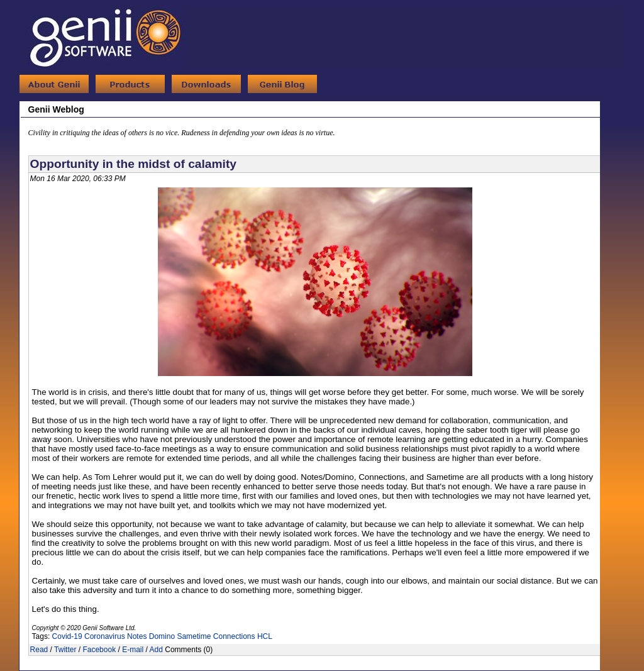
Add (156, 650)
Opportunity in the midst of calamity (133, 164)
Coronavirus (105, 636)
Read (39, 650)
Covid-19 (67, 636)
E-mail (133, 650)
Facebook (99, 650)
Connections (234, 636)
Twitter (65, 650)
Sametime (194, 636)
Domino (162, 636)
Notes (137, 636)
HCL (265, 636)
